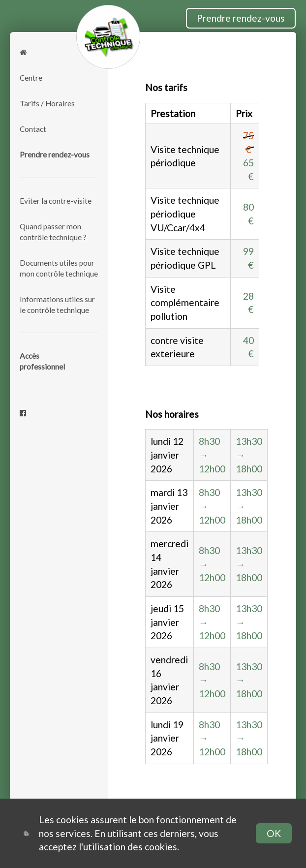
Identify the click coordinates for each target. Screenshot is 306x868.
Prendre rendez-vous (241, 18)
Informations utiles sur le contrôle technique (57, 305)
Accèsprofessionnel (42, 361)
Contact (33, 129)
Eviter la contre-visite (56, 201)
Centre (31, 78)
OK (274, 833)
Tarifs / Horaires (47, 103)
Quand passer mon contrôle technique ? (53, 232)
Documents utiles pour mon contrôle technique (59, 268)
